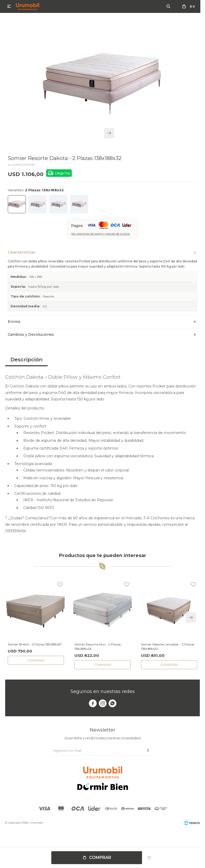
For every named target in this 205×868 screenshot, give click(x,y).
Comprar (100, 858)
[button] (109, 133)
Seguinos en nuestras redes (103, 691)
